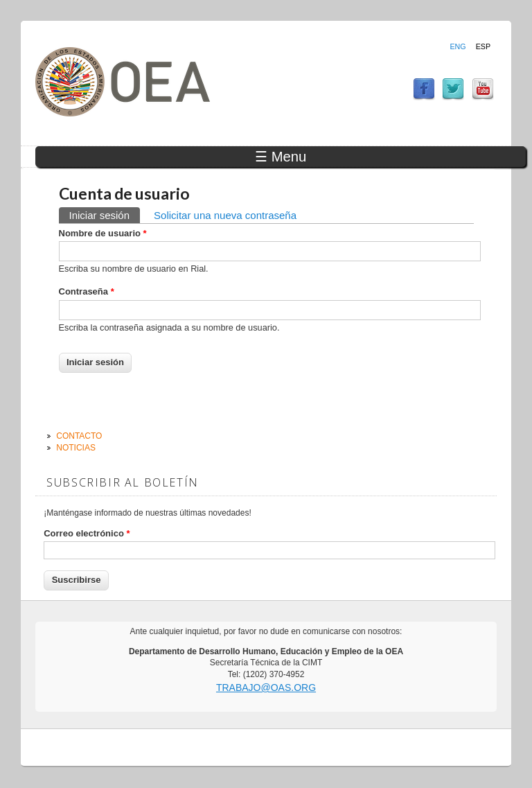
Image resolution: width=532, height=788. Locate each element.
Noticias (76, 448)
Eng (458, 46)
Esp (483, 46)
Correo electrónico (87, 533)
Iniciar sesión (105, 214)
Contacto (79, 436)
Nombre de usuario (103, 233)
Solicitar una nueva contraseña (225, 215)
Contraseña (87, 291)
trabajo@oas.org (266, 688)
